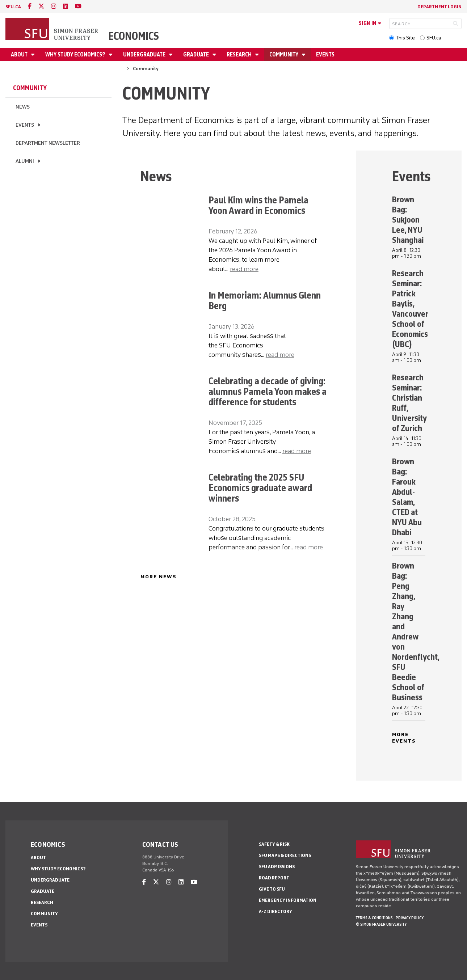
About (20, 54)
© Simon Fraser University (381, 924)
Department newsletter (48, 143)
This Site (405, 38)
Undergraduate (145, 54)
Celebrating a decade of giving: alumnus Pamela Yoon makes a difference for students (268, 391)
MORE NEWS (159, 577)
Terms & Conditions (374, 918)
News (23, 107)
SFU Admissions (277, 867)
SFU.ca (434, 38)
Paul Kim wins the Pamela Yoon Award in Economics (258, 205)
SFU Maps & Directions (285, 855)
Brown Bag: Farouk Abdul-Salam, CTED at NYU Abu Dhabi (407, 497)
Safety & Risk (274, 844)
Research (240, 54)
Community (284, 54)
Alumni (25, 161)
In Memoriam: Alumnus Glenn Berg (265, 300)
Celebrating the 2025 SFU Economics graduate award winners (260, 488)
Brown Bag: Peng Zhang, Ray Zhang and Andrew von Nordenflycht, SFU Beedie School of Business (416, 631)
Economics (134, 36)
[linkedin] (66, 6)
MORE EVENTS (404, 738)
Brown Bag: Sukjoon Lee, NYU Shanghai (408, 219)
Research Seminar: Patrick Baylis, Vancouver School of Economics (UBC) (410, 309)
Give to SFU (272, 889)
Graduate (197, 54)
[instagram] (54, 6)
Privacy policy (410, 918)
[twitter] (41, 6)
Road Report (274, 878)
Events (325, 54)
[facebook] (30, 6)
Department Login (439, 7)
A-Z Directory (275, 911)
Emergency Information (288, 900)
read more (244, 269)
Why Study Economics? (76, 54)
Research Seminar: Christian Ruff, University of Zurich (409, 403)
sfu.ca (13, 7)
